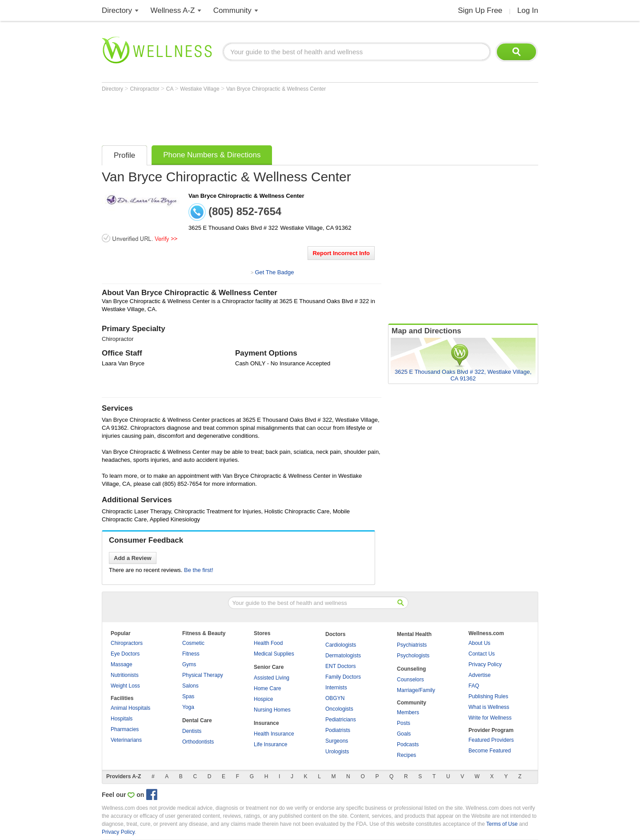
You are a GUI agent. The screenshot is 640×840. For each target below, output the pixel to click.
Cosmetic (193, 643)
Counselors (410, 680)
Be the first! (199, 570)
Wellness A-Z (173, 10)
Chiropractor (145, 89)
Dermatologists (343, 656)
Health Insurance (274, 734)
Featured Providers (491, 740)
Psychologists (413, 656)
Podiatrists (338, 730)
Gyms (189, 664)
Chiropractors (127, 643)
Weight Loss (125, 686)
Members (408, 712)
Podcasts (408, 744)
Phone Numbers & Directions (212, 155)
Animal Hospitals (130, 708)
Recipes (406, 755)
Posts (404, 723)
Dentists (192, 731)
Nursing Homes (272, 710)
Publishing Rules (488, 696)
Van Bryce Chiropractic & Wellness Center (276, 89)
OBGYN (335, 698)
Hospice (263, 699)
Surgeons (337, 741)
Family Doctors (343, 677)
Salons (190, 686)
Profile (124, 155)
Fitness (191, 654)
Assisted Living (272, 678)
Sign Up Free (480, 10)
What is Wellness (489, 707)
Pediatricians (341, 720)
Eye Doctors (125, 654)
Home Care (267, 688)
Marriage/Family (416, 690)
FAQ (474, 686)
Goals (404, 734)
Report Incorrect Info (341, 253)
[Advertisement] (264, 116)
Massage (122, 664)
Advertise (480, 675)
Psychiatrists (412, 645)
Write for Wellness (490, 718)
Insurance (266, 723)
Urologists (337, 752)
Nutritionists (125, 675)
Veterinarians (126, 740)
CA (170, 89)
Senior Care (269, 667)
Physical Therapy (203, 675)
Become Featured (490, 751)
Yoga (188, 707)
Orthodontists (198, 742)
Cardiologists (341, 645)
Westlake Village (200, 89)
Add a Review (133, 558)
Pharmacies (125, 729)
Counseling (411, 669)
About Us (479, 643)
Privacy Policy (485, 664)
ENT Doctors (340, 666)
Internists (336, 688)
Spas (188, 696)
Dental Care (197, 720)
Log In (528, 10)
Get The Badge (274, 272)
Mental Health (414, 634)
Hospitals (122, 719)
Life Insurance (270, 744)
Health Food (268, 643)
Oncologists (339, 709)
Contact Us (482, 654)
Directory (117, 10)
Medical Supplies (274, 654)
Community (232, 10)
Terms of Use (502, 824)
